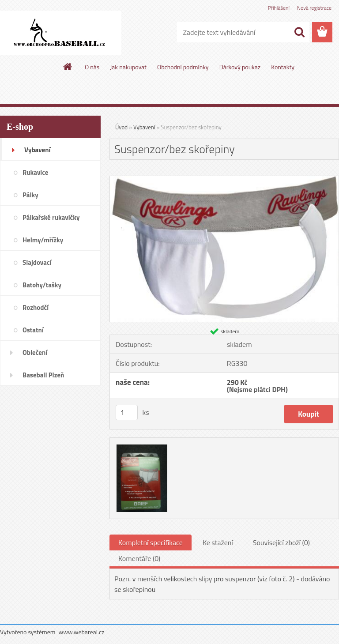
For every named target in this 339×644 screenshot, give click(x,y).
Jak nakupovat (128, 67)
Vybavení (144, 127)
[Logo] (61, 33)
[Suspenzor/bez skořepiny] (224, 180)
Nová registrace (314, 8)
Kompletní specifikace (151, 542)
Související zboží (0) (281, 542)
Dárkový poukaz (240, 67)
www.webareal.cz (82, 632)
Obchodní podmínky (183, 67)
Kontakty (283, 67)
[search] (299, 32)
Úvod (121, 127)
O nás (92, 67)
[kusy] (127, 412)
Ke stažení (218, 542)
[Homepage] (68, 67)
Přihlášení (279, 8)
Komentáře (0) (139, 558)
